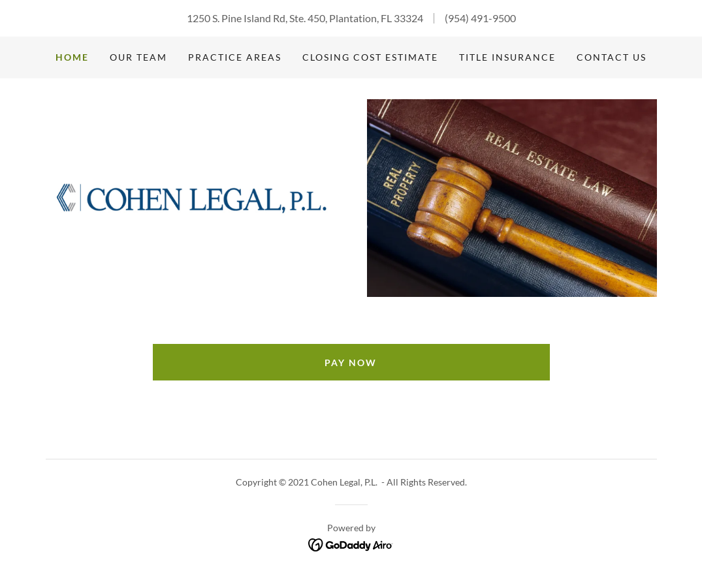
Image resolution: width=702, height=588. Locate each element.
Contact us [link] (612, 57)
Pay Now (351, 363)
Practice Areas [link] (235, 57)
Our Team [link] (138, 57)
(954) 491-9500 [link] (480, 18)
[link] (191, 197)
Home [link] (72, 57)
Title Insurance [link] (507, 57)
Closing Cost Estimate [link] (370, 57)
